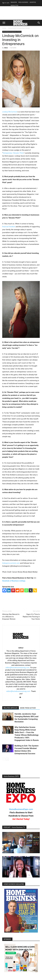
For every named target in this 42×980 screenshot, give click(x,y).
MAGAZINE (14, 2)
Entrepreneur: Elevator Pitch (13, 153)
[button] (4, 23)
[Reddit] (18, 590)
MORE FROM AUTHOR (28, 708)
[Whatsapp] (26, 590)
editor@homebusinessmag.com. (18, 668)
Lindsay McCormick (10, 112)
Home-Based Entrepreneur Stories (19, 28)
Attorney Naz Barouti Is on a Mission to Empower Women (11, 617)
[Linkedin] (9, 590)
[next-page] (7, 759)
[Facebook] (4, 590)
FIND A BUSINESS (23, 2)
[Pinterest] (13, 590)
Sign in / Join (6, 3)
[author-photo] (21, 645)
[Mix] (22, 590)
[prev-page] (4, 759)
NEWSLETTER (14, 5)
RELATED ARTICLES (11, 708)
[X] (31, 590)
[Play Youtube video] (21, 843)
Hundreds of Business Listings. (14, 581)
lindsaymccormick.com (11, 563)
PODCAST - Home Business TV (14, 827)
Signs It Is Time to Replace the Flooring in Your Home (31, 617)
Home (4, 28)
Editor (6, 48)
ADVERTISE (33, 2)
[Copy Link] (35, 590)
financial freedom (9, 227)
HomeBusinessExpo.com (21, 809)
